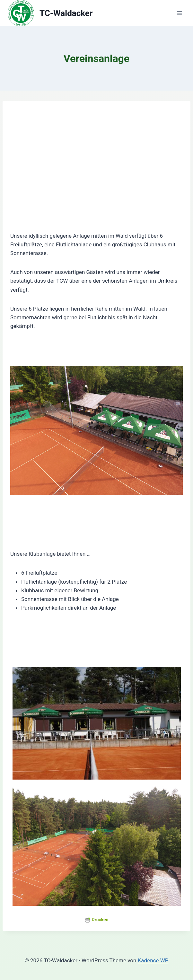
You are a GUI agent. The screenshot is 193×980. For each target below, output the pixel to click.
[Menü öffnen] (179, 13)
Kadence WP (153, 960)
